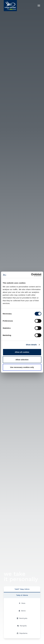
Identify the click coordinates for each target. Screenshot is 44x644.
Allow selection (22, 360)
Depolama (22, 633)
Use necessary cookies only (22, 367)
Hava (22, 603)
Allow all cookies (22, 352)
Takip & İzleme (22, 595)
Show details (31, 345)
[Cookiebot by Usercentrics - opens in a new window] (31, 275)
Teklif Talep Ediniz (22, 589)
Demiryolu (22, 618)
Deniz (22, 611)
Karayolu (22, 626)
